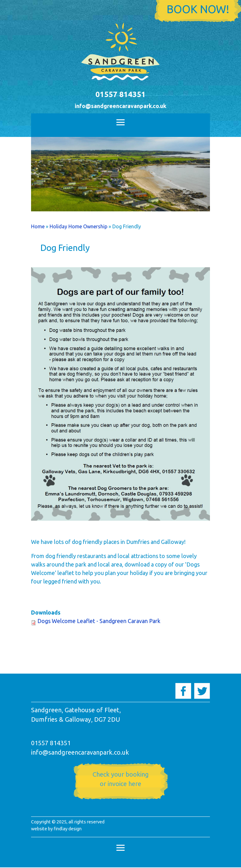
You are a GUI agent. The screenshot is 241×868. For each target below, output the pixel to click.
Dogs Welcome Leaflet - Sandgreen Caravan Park (99, 621)
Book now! (198, 9)
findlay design (68, 829)
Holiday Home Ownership (78, 226)
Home (38, 226)
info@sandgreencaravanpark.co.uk (120, 106)
